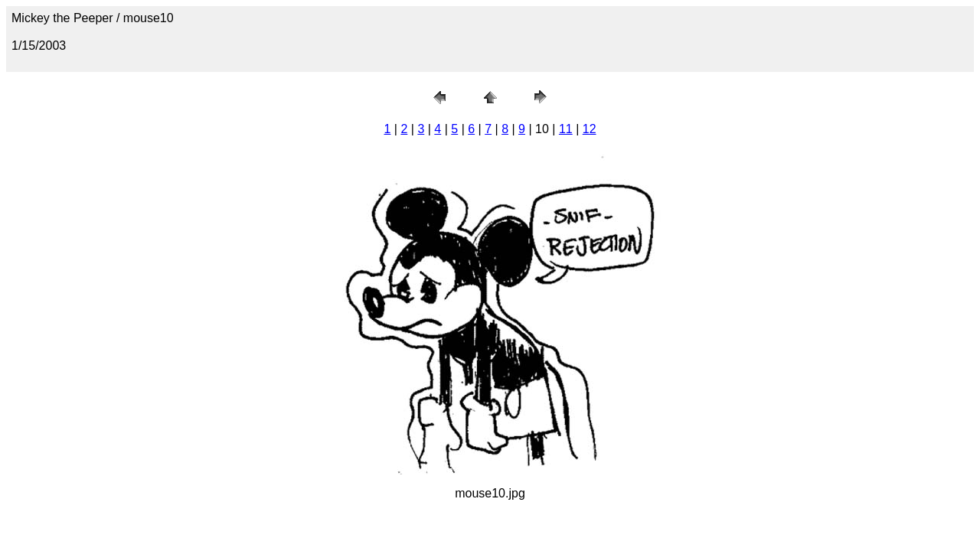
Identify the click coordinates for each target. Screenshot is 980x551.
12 (590, 129)
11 (566, 129)
